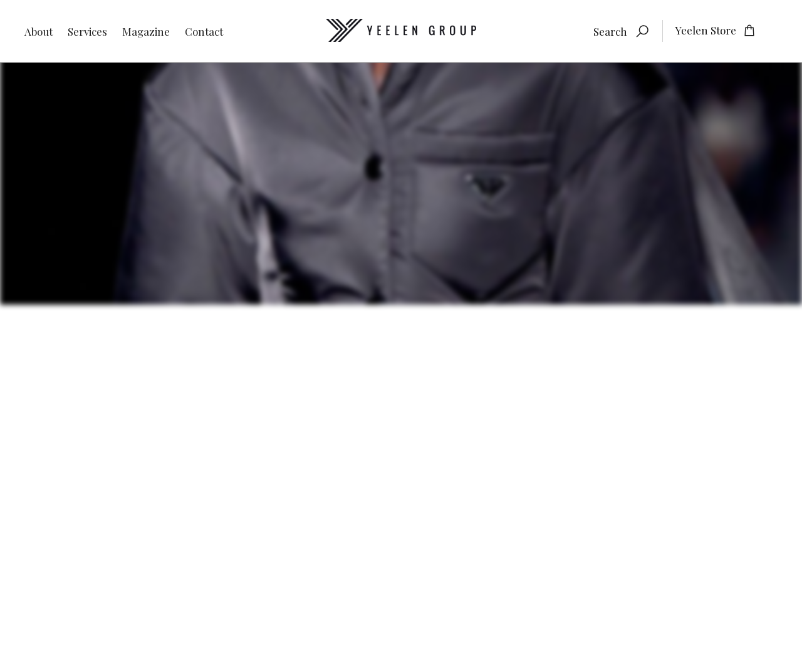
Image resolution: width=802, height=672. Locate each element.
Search (610, 31)
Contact (204, 31)
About (39, 31)
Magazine (146, 31)
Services (87, 31)
